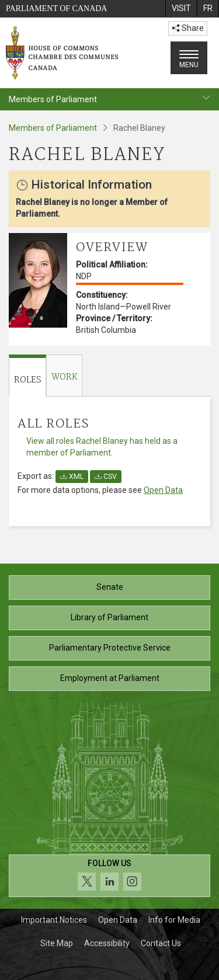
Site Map (57, 943)
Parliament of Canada (56, 8)
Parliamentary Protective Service (110, 648)
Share (188, 28)
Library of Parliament (109, 617)
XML (72, 477)
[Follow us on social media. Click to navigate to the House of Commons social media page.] (109, 876)
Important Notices (54, 920)
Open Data (163, 490)
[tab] (27, 376)
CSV (106, 477)
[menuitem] (181, 9)
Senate (110, 587)
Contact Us (161, 943)
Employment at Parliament (110, 678)
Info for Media (174, 920)
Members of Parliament (53, 128)
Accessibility (107, 943)
